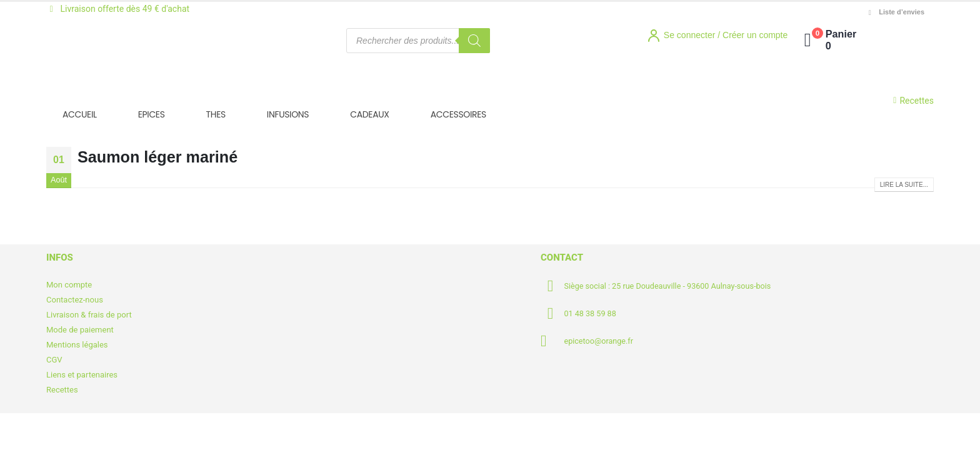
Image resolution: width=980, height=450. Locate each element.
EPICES (152, 114)
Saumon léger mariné (157, 157)
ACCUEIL (80, 114)
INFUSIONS (288, 114)
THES (216, 114)
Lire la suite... (904, 185)
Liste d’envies (895, 12)
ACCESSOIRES (458, 114)
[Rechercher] (474, 41)
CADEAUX (369, 114)
